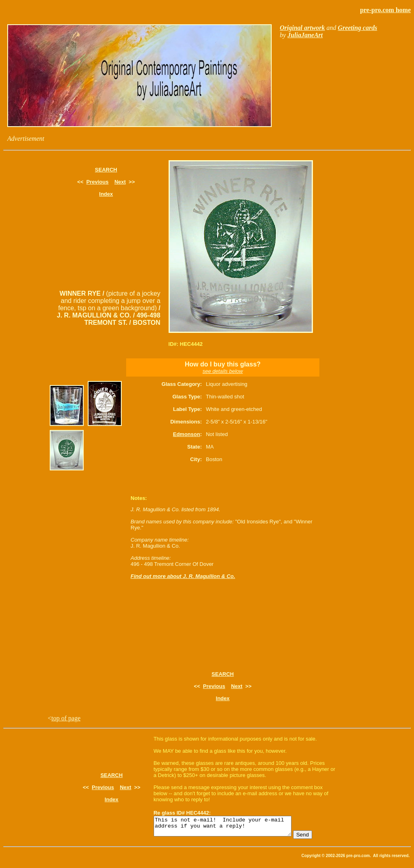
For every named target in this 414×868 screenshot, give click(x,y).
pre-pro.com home (385, 10)
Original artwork (302, 28)
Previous (98, 182)
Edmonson (187, 434)
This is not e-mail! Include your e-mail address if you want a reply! (231, 828)
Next (120, 182)
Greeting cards (358, 28)
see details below (223, 371)
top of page (66, 718)
